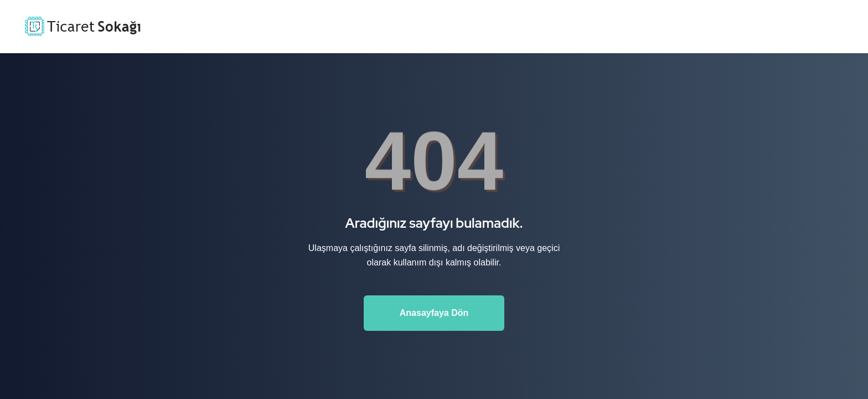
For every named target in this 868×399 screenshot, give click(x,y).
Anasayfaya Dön (434, 313)
